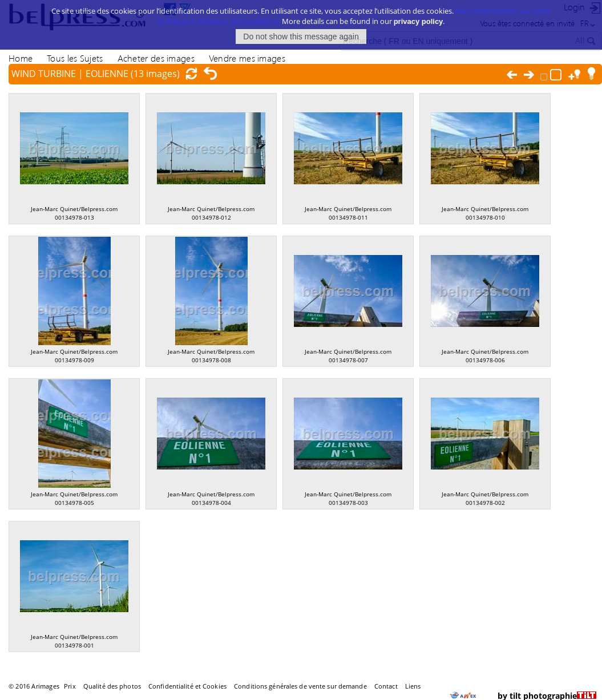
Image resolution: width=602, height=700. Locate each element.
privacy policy (419, 15)
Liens (413, 686)
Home (21, 58)
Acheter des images (156, 58)
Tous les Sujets (75, 58)
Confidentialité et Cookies (187, 686)
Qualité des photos (112, 686)
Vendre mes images (247, 58)
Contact (386, 686)
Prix (70, 686)
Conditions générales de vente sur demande (300, 686)
